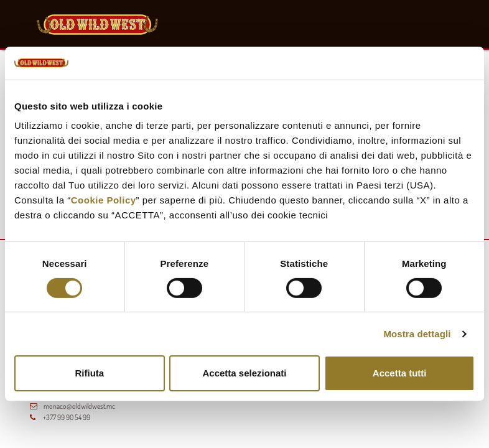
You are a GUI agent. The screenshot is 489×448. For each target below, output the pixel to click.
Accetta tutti (400, 373)
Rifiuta (89, 373)
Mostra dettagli (417, 334)
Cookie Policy (104, 200)
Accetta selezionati (244, 373)
